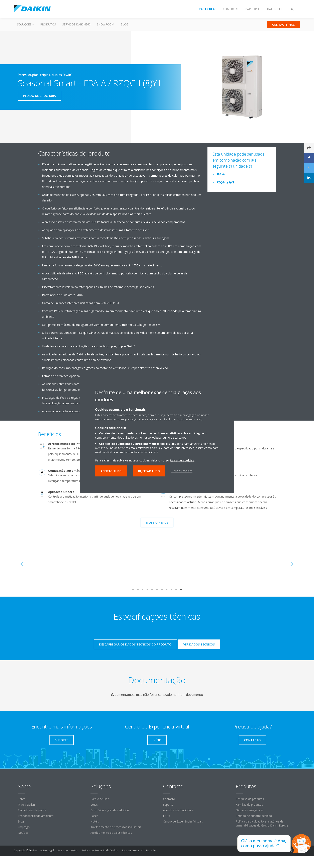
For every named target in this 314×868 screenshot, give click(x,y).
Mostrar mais (157, 522)
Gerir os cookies (182, 471)
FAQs (167, 816)
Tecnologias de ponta (32, 810)
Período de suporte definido (254, 816)
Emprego (24, 827)
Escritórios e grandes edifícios (110, 810)
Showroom (106, 24)
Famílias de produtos (249, 805)
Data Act (151, 850)
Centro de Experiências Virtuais (183, 821)
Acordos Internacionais (178, 810)
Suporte (168, 805)
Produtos (48, 24)
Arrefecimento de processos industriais (116, 827)
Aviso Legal (47, 850)
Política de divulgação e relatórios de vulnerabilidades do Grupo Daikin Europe (262, 823)
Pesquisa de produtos (250, 799)
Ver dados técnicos (199, 644)
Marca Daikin (26, 805)
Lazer (94, 816)
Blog (124, 24)
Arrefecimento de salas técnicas (111, 833)
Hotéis (95, 821)
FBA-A (221, 174)
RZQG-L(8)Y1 (225, 182)
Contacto (169, 799)
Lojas (94, 805)
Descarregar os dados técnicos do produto (135, 644)
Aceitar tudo (111, 471)
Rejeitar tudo (149, 471)
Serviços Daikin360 (76, 24)
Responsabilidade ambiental (36, 816)
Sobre (22, 799)
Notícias (23, 833)
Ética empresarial (132, 850)
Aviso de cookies (68, 850)
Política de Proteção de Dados (100, 850)
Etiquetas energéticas (250, 810)
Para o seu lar (100, 799)
